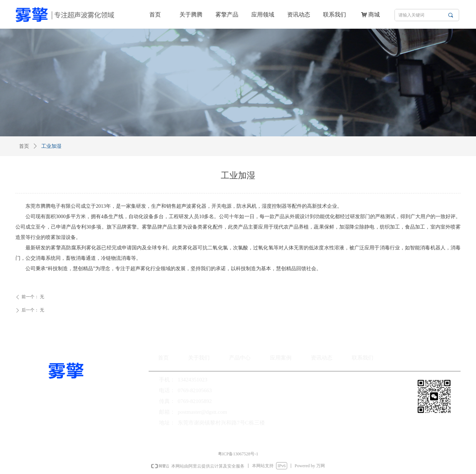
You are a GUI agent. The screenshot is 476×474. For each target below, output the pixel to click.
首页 (24, 146)
